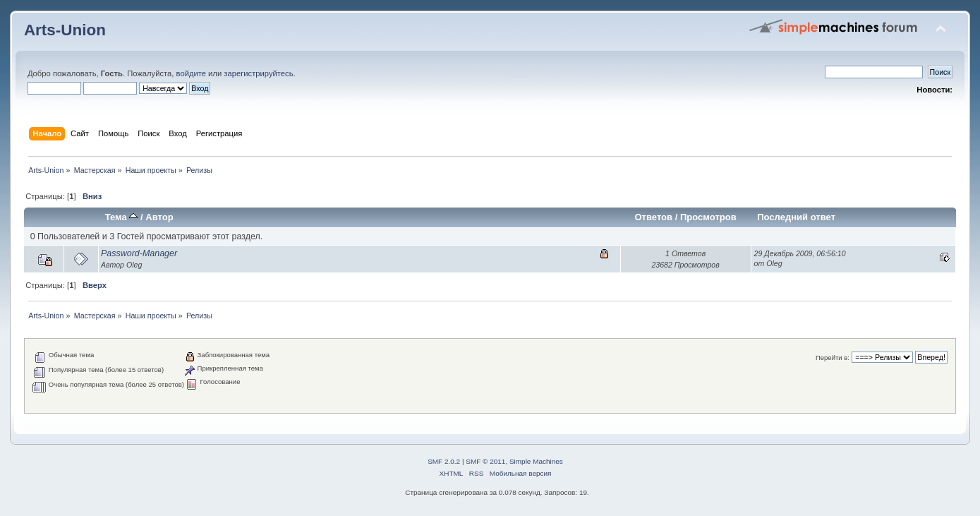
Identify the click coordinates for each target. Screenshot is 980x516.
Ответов (653, 217)
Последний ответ (796, 217)
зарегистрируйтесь (258, 73)
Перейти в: (833, 358)
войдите (191, 73)
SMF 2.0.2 (444, 461)
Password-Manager (139, 253)
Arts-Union (65, 30)
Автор (159, 217)
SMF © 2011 (485, 461)
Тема (122, 217)
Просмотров (708, 217)
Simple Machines (536, 461)
